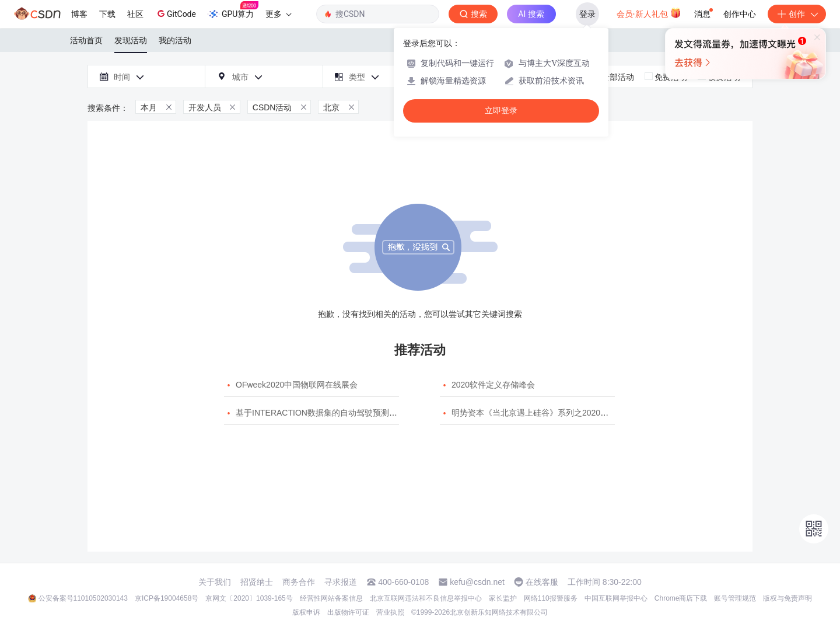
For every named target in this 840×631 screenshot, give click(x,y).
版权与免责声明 (787, 598)
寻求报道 (341, 582)
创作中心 (740, 14)
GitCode (176, 13)
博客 (79, 14)
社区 (135, 14)
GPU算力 (233, 11)
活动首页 (86, 40)
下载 (107, 14)
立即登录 (501, 111)
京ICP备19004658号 (167, 598)
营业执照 (390, 612)
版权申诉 (306, 612)
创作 (797, 14)
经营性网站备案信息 (331, 598)
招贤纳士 (257, 582)
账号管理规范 (735, 598)
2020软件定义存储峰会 (493, 385)
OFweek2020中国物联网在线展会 (297, 385)
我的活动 (175, 40)
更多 (278, 14)
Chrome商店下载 (681, 598)
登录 (587, 14)
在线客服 (542, 582)
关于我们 (215, 582)
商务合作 (299, 582)
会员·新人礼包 (649, 13)
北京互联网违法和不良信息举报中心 (426, 598)
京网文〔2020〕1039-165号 (249, 598)
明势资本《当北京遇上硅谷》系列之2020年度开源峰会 (550, 413)
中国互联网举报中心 (616, 598)
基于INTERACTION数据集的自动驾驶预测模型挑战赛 (333, 413)
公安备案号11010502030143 (83, 598)
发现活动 (131, 40)
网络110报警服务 (551, 598)
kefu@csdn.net (477, 582)
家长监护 (503, 598)
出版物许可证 (348, 612)
